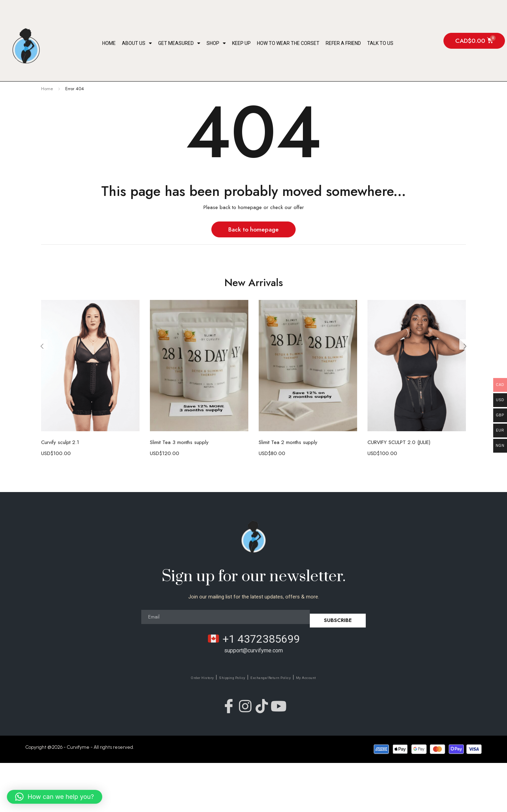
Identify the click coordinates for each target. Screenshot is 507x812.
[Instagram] (242, 704)
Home (109, 43)
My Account (329, 677)
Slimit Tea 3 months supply (179, 442)
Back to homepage (254, 229)
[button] (55, 797)
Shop (216, 43)
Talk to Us (380, 43)
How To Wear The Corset (288, 43)
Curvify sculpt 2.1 (60, 442)
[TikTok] (265, 704)
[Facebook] (220, 704)
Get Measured (179, 43)
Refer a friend (343, 43)
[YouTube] (287, 704)
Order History (180, 677)
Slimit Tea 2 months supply (288, 442)
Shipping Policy (223, 677)
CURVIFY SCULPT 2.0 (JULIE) (399, 442)
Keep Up (241, 43)
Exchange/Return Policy (278, 677)
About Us (137, 43)
